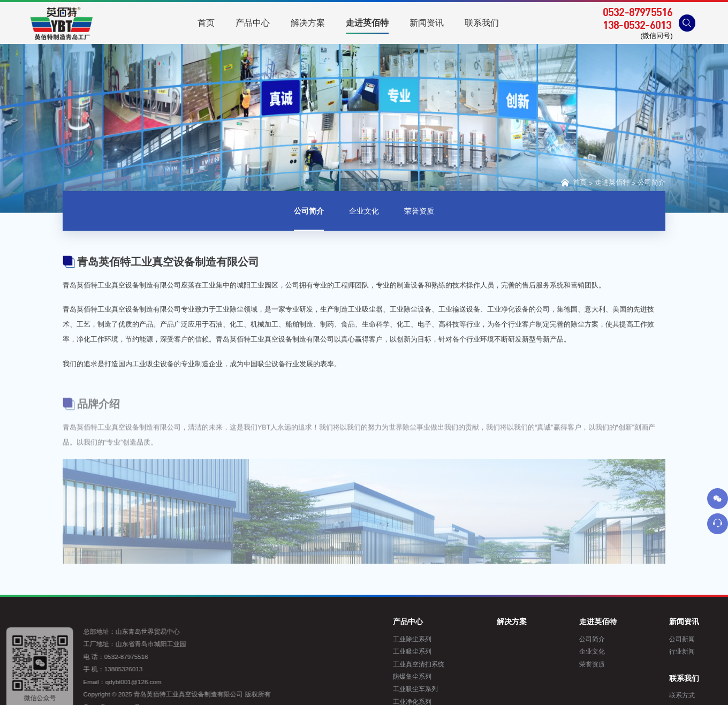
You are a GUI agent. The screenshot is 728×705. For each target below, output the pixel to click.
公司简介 (651, 184)
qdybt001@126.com (109, 682)
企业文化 (364, 213)
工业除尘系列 (459, 639)
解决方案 (559, 621)
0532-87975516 (638, 12)
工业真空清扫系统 (466, 664)
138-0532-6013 (637, 25)
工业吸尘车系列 (462, 689)
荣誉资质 (419, 213)
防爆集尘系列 (459, 676)
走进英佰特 (612, 184)
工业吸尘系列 (459, 651)
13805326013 (99, 669)
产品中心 (455, 621)
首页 (573, 183)
